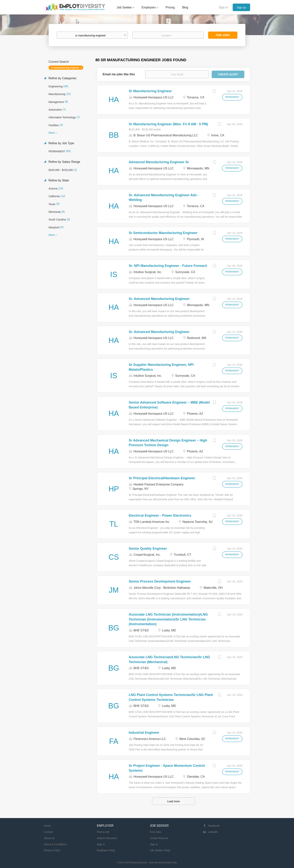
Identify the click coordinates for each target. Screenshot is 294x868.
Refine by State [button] (58, 180)
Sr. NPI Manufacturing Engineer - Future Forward (168, 266)
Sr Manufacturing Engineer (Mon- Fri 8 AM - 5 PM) (168, 124)
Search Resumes (107, 838)
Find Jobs (223, 35)
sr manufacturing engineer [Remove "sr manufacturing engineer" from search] (65, 68)
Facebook (214, 826)
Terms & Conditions (55, 844)
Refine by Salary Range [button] (64, 162)
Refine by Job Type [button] (61, 143)
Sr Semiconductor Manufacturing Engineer (163, 233)
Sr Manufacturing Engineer (150, 91)
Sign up (241, 8)
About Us (49, 838)
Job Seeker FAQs (160, 850)
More (52, 133)
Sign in (223, 7)
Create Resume (159, 838)
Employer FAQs (106, 850)
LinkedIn (213, 832)
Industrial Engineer (144, 733)
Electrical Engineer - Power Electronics (160, 516)
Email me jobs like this (119, 74)
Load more (174, 801)
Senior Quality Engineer (148, 549)
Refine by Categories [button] (62, 78)
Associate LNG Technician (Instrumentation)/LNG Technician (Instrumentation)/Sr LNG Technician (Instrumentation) (168, 619)
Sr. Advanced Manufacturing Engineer (159, 299)
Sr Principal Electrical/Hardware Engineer (162, 478)
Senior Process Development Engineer (160, 581)
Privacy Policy (52, 850)
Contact (48, 832)
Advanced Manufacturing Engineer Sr (159, 162)
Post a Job (103, 832)
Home (47, 826)
